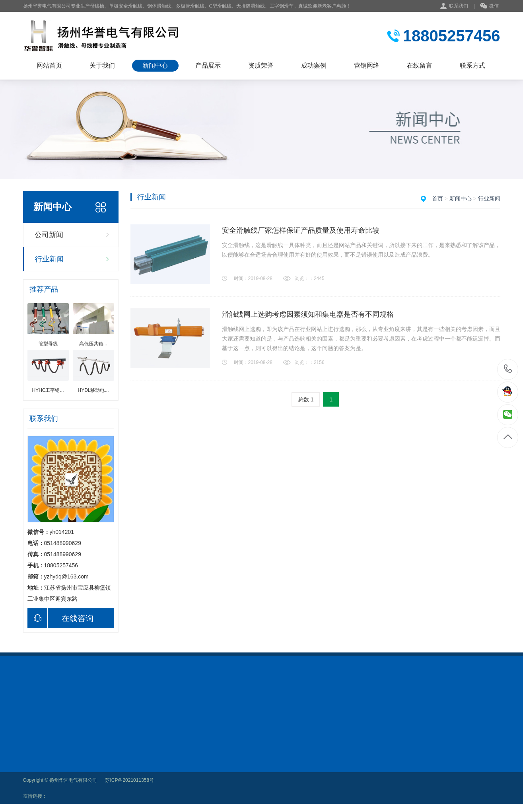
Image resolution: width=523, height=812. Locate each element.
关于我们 (102, 65)
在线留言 (420, 65)
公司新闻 (49, 235)
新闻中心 (155, 65)
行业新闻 (49, 259)
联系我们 (459, 6)
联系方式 (472, 65)
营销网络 (367, 65)
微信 (489, 6)
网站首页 (49, 65)
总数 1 (306, 399)
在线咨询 (60, 618)
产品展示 (208, 65)
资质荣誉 (261, 65)
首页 (437, 199)
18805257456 (508, 369)
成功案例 (314, 65)
